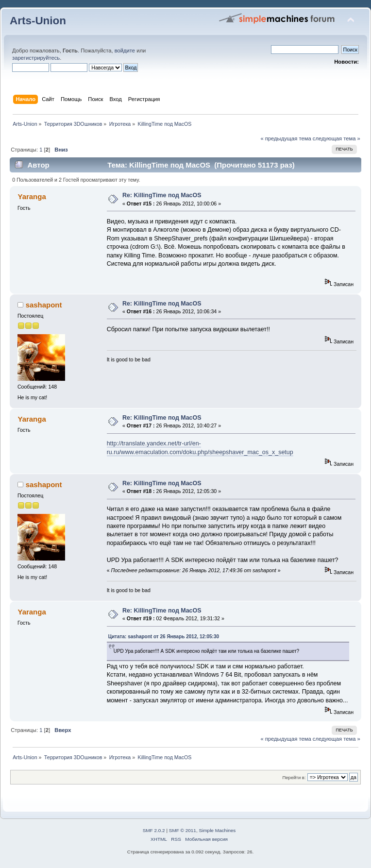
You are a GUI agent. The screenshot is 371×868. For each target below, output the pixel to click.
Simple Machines (217, 830)
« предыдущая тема (286, 138)
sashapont (44, 305)
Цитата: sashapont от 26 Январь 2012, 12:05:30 (164, 637)
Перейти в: (294, 777)
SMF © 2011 (183, 830)
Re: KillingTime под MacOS (162, 195)
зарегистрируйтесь (36, 58)
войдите (125, 51)
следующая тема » (337, 138)
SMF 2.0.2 (154, 830)
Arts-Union (38, 21)
